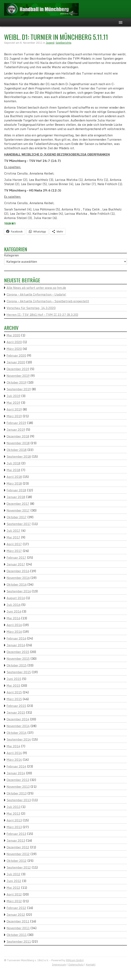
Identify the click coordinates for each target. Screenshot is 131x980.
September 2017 (19, 524)
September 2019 (19, 389)
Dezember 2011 (18, 921)
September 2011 (19, 941)
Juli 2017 (13, 531)
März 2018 (14, 483)
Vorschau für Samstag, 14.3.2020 (31, 308)
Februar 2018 (16, 490)
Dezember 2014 (18, 719)
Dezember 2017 (18, 504)
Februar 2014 (16, 766)
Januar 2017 (16, 564)
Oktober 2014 (17, 733)
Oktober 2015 (17, 665)
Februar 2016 (16, 638)
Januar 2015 (16, 712)
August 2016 (16, 598)
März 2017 (14, 551)
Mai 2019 (13, 403)
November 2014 (18, 726)
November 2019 (18, 376)
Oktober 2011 (17, 935)
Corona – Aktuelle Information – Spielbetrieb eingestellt (48, 301)
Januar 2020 (16, 362)
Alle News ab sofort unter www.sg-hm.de (36, 288)
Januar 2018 (16, 497)
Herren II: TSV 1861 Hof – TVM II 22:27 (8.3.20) (42, 315)
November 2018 (18, 443)
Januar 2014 (16, 773)
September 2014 (19, 739)
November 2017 (18, 510)
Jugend (50, 43)
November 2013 (18, 786)
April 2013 (14, 820)
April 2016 (14, 625)
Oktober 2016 (17, 584)
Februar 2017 (16, 557)
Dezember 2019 (18, 369)
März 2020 (14, 349)
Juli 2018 (13, 463)
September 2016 (19, 591)
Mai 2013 (13, 813)
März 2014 (14, 760)
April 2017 (14, 544)
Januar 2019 (16, 429)
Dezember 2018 (18, 436)
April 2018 (14, 477)
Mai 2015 (13, 685)
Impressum (59, 964)
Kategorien (11, 255)
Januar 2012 (16, 914)
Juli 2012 (13, 874)
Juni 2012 (14, 881)
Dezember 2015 (18, 652)
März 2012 (14, 901)
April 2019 (14, 409)
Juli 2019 (13, 396)
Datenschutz (76, 964)
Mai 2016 (13, 618)
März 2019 (14, 416)
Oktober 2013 (17, 793)
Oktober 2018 (17, 450)
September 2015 (19, 672)
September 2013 (19, 800)
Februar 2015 (16, 706)
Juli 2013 (13, 807)
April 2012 (14, 894)
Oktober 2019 (17, 382)
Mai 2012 (13, 888)
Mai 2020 (13, 335)
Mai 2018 (13, 470)
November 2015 (18, 659)
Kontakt (91, 964)
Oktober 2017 (17, 517)
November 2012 (18, 854)
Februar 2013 (16, 834)
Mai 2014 (13, 746)
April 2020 (14, 342)
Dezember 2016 (18, 571)
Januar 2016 (16, 645)
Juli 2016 (13, 605)
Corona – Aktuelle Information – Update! (36, 294)
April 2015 (14, 692)
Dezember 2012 (18, 847)
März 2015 (14, 699)
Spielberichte (63, 43)
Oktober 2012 (17, 861)
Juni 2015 (14, 679)
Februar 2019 (16, 423)
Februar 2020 (16, 355)
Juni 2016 (14, 611)
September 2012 (19, 867)
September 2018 (19, 456)
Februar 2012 (16, 908)
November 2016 (18, 578)
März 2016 (14, 632)
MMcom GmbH (75, 960)
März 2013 (14, 827)
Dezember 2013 (18, 780)
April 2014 (14, 753)
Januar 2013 (16, 840)
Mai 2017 (13, 537)
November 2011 (18, 928)
